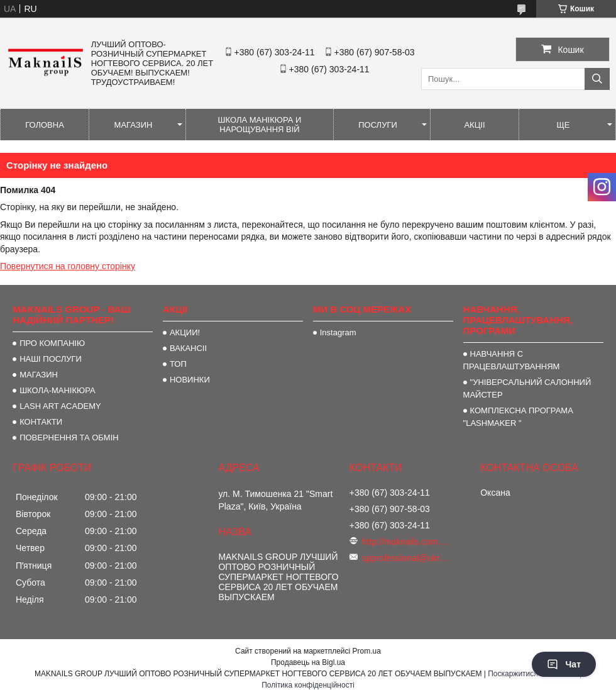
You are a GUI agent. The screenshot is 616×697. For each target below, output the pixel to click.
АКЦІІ (474, 125)
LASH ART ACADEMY (60, 406)
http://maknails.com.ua (406, 542)
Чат (564, 664)
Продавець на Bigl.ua (308, 662)
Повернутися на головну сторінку (68, 266)
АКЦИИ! (185, 332)
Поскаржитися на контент (532, 674)
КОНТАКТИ (41, 422)
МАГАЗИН (134, 125)
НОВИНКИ (190, 380)
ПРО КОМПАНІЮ (52, 343)
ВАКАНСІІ (188, 348)
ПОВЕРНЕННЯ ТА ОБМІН (69, 438)
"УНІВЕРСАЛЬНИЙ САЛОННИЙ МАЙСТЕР (527, 388)
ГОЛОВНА (45, 125)
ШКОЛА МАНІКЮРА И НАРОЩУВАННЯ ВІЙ (260, 125)
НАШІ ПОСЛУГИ (51, 359)
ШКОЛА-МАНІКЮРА (58, 390)
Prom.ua (367, 651)
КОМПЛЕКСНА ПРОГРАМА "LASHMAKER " (518, 417)
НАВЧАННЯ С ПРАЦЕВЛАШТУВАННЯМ (512, 360)
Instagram (338, 332)
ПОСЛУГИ (378, 125)
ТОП (178, 364)
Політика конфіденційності (308, 685)
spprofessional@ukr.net (406, 558)
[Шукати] (597, 79)
